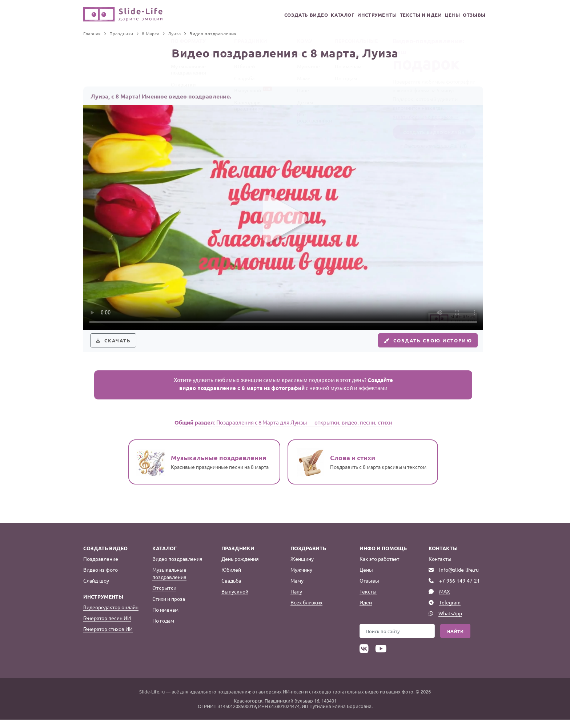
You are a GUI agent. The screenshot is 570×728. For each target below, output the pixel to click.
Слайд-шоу (96, 589)
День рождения (240, 567)
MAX (445, 600)
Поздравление (101, 567)
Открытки (164, 596)
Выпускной (235, 600)
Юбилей (231, 578)
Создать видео (276, 15)
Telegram (450, 611)
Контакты (440, 567)
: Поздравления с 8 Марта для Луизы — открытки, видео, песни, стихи (283, 431)
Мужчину (301, 578)
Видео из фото (101, 578)
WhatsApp (450, 622)
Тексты (368, 600)
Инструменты (359, 15)
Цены (444, 15)
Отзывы (472, 15)
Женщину (302, 567)
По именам (165, 618)
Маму (297, 589)
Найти (455, 640)
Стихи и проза (169, 607)
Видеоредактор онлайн (111, 616)
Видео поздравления (177, 567)
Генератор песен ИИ (107, 627)
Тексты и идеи (407, 15)
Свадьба (231, 589)
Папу (296, 600)
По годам (163, 629)
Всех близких (306, 611)
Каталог (318, 15)
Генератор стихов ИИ (108, 637)
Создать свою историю (422, 345)
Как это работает (379, 567)
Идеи (366, 611)
